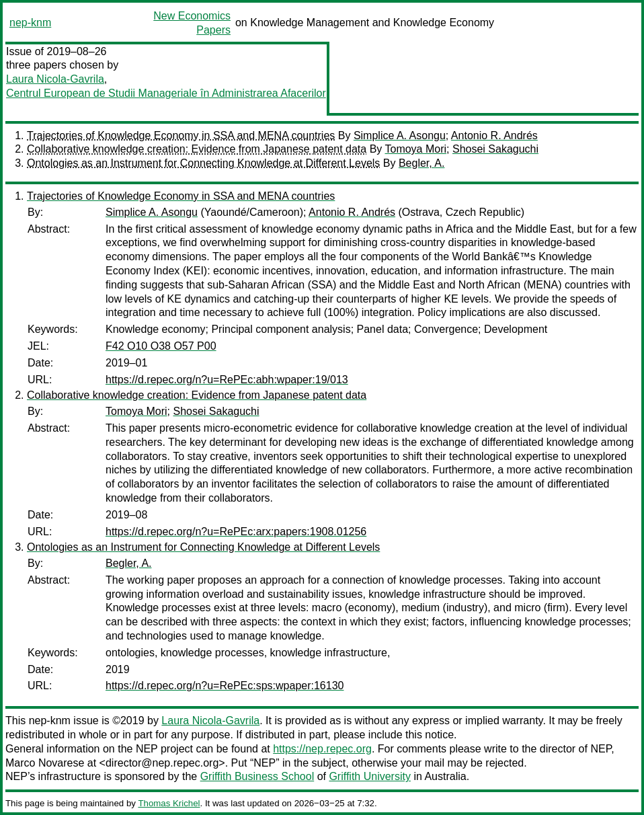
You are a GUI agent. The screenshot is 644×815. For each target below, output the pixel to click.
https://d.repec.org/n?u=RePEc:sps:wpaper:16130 (225, 686)
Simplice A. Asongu (400, 135)
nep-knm (30, 23)
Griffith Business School (257, 776)
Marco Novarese (45, 763)
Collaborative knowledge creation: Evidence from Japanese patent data (197, 149)
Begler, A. (422, 163)
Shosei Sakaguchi (495, 149)
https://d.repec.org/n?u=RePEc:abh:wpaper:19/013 (227, 380)
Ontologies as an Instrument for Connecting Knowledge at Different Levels (203, 163)
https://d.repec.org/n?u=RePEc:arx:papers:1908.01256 (236, 532)
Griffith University (370, 776)
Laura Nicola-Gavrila (55, 79)
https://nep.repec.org (322, 749)
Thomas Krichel (169, 803)
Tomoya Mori (415, 149)
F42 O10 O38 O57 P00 (161, 346)
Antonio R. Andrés (494, 135)
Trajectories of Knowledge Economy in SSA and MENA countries (181, 135)
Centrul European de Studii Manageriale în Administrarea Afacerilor (166, 93)
